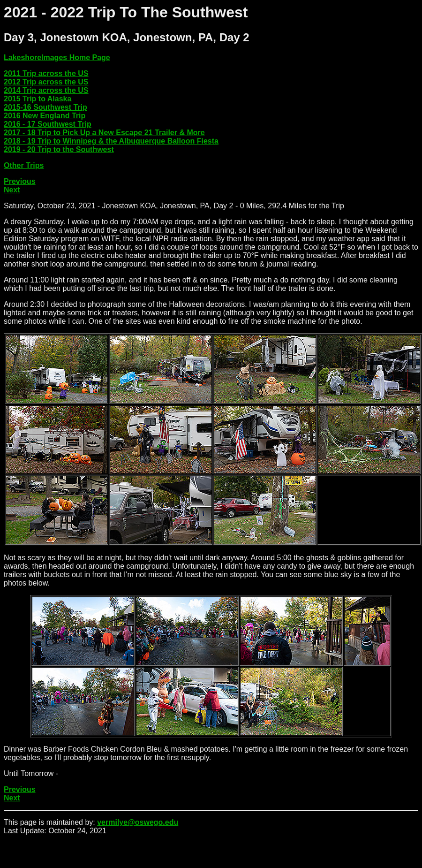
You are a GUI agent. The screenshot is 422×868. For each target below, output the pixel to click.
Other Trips (24, 165)
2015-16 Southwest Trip (45, 107)
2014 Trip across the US (46, 90)
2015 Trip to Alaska (38, 99)
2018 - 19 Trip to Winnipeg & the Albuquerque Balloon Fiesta (111, 141)
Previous (20, 181)
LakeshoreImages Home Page (57, 57)
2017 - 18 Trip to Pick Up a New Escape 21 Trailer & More (104, 133)
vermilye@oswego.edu (138, 822)
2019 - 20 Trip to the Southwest (59, 149)
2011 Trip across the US (46, 73)
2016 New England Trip (45, 116)
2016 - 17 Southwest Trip (48, 124)
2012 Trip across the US (46, 82)
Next (12, 190)
